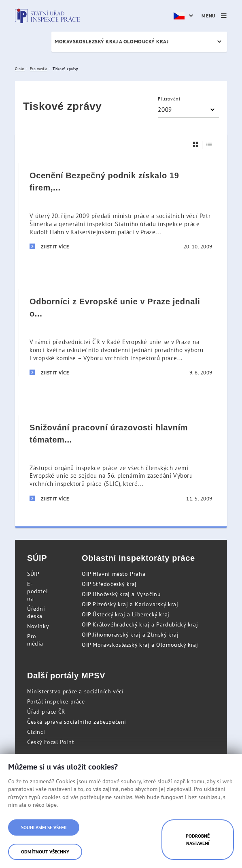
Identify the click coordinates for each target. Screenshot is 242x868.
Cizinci (36, 732)
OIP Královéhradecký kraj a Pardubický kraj (140, 624)
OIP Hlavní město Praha (114, 574)
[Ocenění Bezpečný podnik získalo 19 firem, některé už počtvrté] (121, 207)
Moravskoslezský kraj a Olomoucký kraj (111, 42)
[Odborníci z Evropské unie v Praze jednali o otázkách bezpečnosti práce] (121, 333)
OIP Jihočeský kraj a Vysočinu (121, 594)
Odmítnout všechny (45, 852)
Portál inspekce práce (56, 701)
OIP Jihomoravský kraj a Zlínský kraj (130, 635)
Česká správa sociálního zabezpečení (77, 722)
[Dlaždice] (196, 144)
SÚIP (33, 574)
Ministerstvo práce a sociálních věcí (75, 691)
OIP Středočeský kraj (109, 584)
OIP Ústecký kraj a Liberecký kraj (126, 614)
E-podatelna (37, 591)
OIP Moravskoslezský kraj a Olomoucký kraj (140, 645)
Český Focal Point (51, 742)
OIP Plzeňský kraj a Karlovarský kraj (130, 604)
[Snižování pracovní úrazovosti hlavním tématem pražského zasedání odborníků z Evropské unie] (121, 459)
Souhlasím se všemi (44, 827)
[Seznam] (209, 144)
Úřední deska (36, 612)
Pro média (35, 640)
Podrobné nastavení (198, 839)
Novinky (38, 626)
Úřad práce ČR (46, 712)
